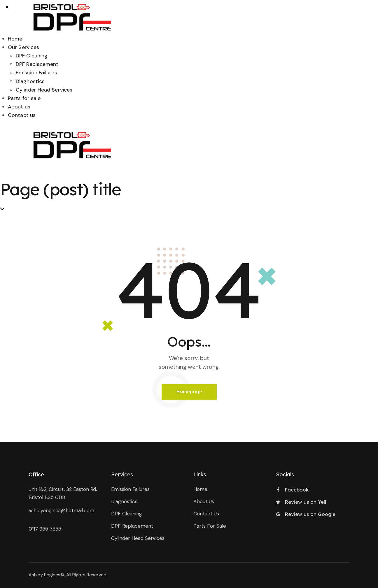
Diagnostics (30, 81)
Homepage (189, 392)
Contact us (22, 115)
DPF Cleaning (32, 56)
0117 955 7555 (45, 529)
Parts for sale (24, 98)
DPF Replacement (37, 64)
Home (15, 39)
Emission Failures (36, 73)
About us (19, 107)
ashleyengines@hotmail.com (61, 510)
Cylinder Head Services (44, 90)
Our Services (23, 47)
